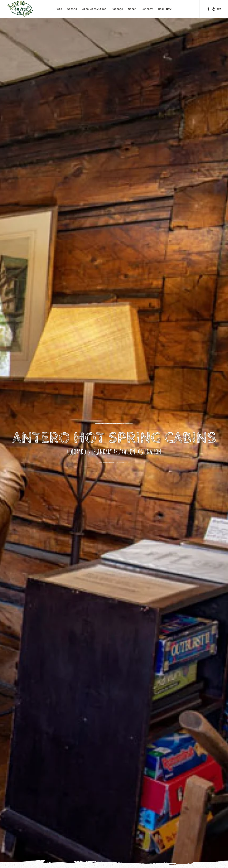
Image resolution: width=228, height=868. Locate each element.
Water (132, 9)
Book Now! (165, 9)
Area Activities (94, 9)
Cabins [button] (72, 9)
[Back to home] (21, 9)
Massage (117, 9)
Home (59, 9)
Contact (147, 9)
